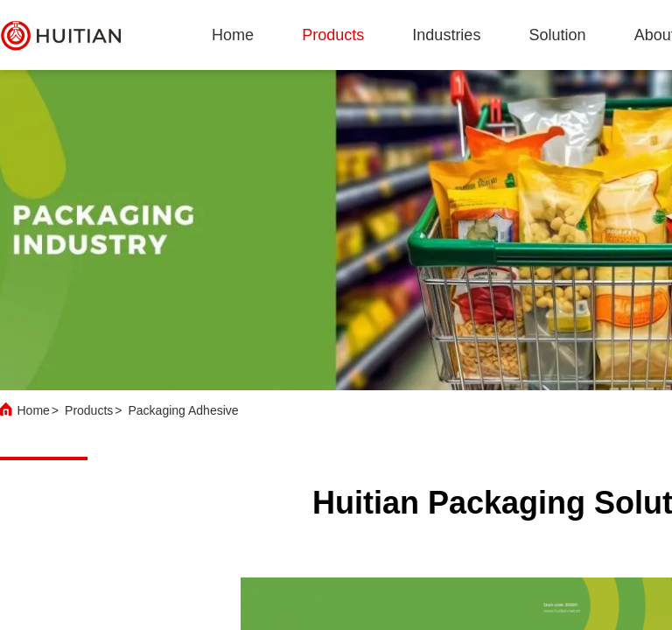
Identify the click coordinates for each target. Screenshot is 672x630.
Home (233, 35)
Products (89, 410)
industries (446, 35)
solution (558, 35)
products (333, 35)
